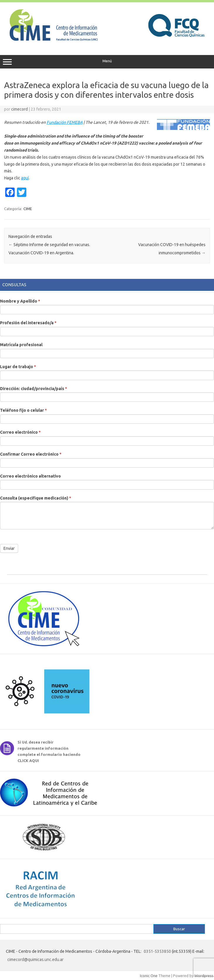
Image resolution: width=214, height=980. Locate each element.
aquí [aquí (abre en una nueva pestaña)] (25, 178)
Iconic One (149, 976)
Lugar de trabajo (18, 367)
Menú (107, 62)
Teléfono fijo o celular (23, 410)
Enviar (9, 548)
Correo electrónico (20, 432)
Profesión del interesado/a (28, 323)
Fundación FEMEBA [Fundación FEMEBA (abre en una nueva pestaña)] (65, 122)
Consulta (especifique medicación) (36, 498)
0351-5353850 (157, 951)
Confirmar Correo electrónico (31, 454)
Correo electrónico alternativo (30, 476)
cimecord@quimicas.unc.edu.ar (35, 960)
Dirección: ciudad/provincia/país (34, 389)
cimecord (19, 109)
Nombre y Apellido (20, 301)
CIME (28, 209)
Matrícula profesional (21, 345)
